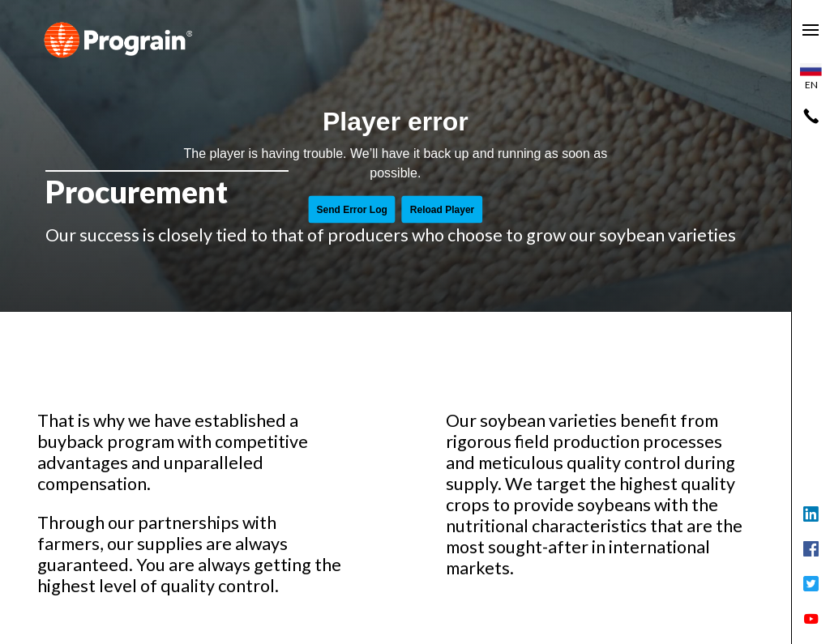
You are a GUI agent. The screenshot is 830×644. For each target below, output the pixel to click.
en (811, 77)
